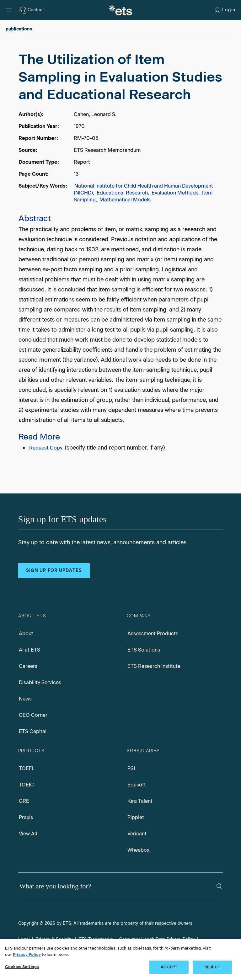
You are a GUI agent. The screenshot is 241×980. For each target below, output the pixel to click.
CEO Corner (33, 715)
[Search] (220, 886)
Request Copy (46, 448)
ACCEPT (169, 967)
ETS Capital (33, 731)
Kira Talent (140, 801)
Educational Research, (123, 193)
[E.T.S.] (120, 10)
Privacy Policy (27, 954)
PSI (131, 768)
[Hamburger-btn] (9, 10)
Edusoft (137, 785)
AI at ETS (29, 650)
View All (28, 834)
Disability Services (40, 682)
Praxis (26, 817)
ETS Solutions (144, 650)
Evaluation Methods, (176, 193)
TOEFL (27, 768)
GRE (24, 801)
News (25, 699)
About (26, 634)
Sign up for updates (54, 570)
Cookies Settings (22, 967)
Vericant (137, 834)
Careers (28, 666)
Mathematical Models (125, 200)
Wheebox (138, 850)
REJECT (212, 967)
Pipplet (136, 817)
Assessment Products (153, 634)
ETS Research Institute (154, 666)
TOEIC (26, 785)
